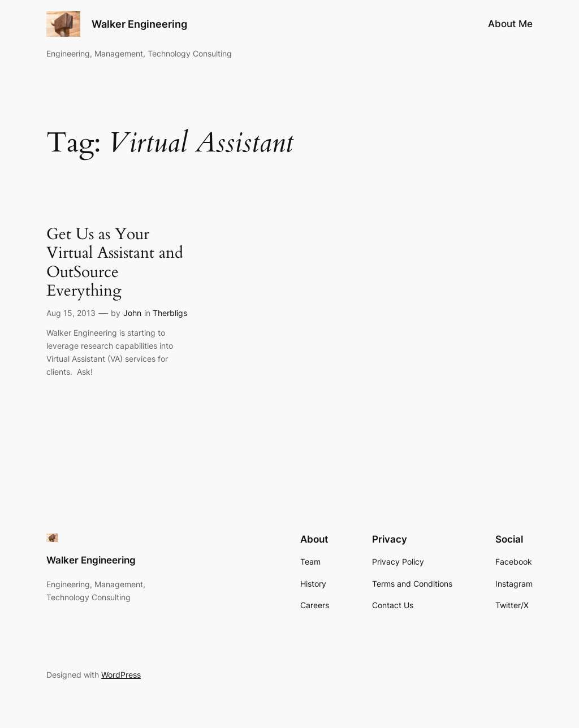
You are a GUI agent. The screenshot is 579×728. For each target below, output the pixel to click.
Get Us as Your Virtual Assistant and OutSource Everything (115, 263)
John (132, 313)
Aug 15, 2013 (71, 313)
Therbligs (170, 313)
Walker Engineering (139, 24)
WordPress (121, 675)
